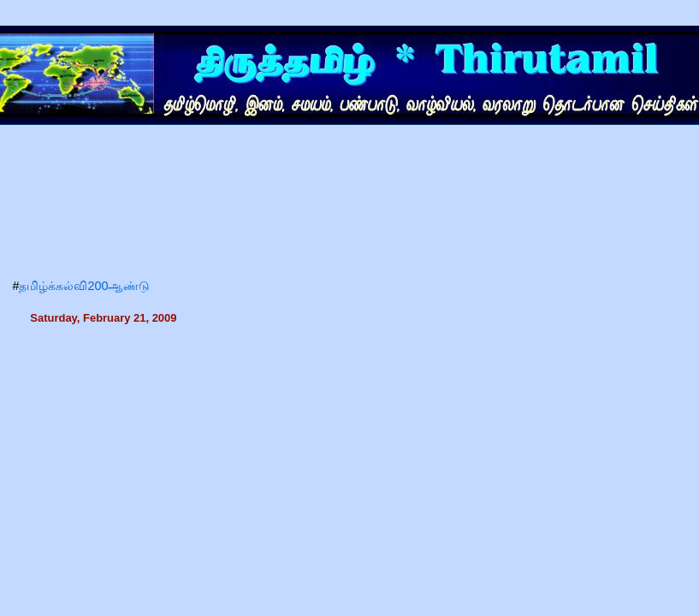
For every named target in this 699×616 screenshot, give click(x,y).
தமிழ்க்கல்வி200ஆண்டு (84, 286)
